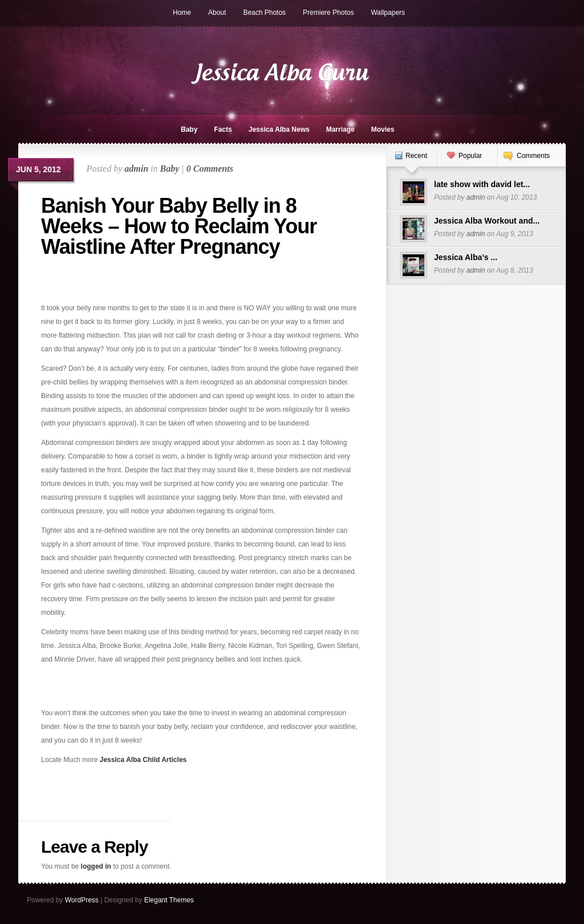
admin (136, 169)
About (217, 13)
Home (182, 13)
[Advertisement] (108, 284)
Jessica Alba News (279, 129)
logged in (96, 866)
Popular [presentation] (470, 156)
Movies (383, 129)
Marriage (340, 129)
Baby (189, 129)
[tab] (412, 162)
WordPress (82, 900)
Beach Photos (264, 13)
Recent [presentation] (416, 156)
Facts (223, 129)
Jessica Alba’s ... (466, 257)
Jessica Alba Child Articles (143, 760)
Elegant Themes (169, 900)
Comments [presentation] (533, 156)
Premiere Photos (328, 13)
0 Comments (210, 169)
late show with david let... (482, 184)
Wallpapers (388, 13)
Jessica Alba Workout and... (487, 221)
